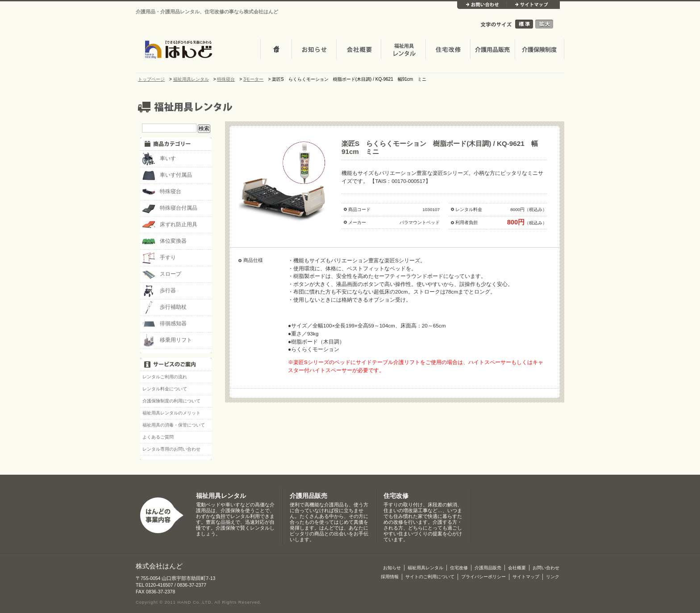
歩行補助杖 (164, 307)
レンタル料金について (165, 389)
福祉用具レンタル (221, 496)
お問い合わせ (482, 5)
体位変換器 (164, 241)
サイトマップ (533, 5)
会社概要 (358, 50)
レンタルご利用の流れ (165, 377)
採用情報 (390, 577)
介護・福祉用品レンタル (403, 50)
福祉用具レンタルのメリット (171, 413)
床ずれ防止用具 (170, 225)
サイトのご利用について (430, 577)
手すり (159, 258)
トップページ (276, 50)
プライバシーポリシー (483, 577)
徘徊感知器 (164, 324)
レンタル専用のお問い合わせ (171, 449)
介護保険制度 (540, 50)
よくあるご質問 (158, 437)
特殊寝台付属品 (170, 208)
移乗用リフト (167, 340)
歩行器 (159, 291)
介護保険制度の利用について (171, 401)
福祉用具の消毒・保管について (174, 425)
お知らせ (314, 50)
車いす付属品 (167, 175)
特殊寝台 (162, 192)
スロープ (162, 274)
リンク (553, 577)
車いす (159, 159)
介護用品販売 (492, 50)
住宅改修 (448, 50)
